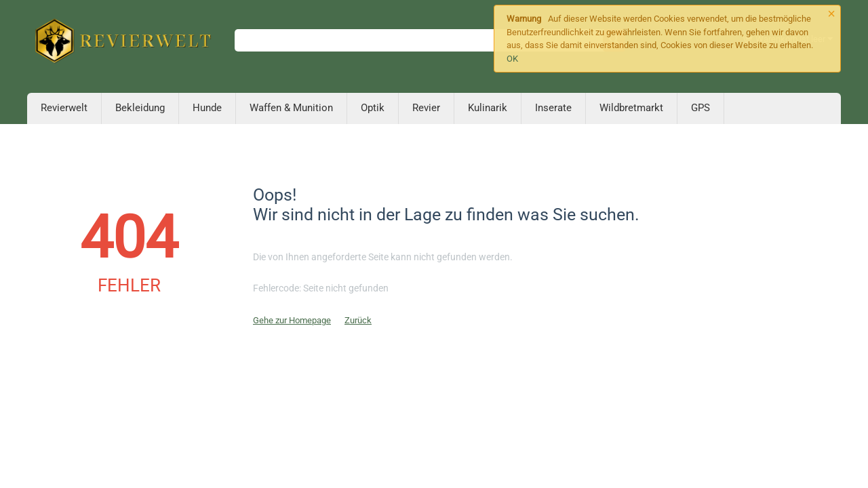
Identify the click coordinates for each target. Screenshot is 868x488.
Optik (373, 108)
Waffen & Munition (291, 108)
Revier (426, 108)
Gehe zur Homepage (292, 320)
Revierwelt (64, 108)
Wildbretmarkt (631, 108)
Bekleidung (140, 108)
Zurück (358, 320)
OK (512, 59)
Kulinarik (488, 108)
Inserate (553, 108)
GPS (701, 108)
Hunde (207, 108)
